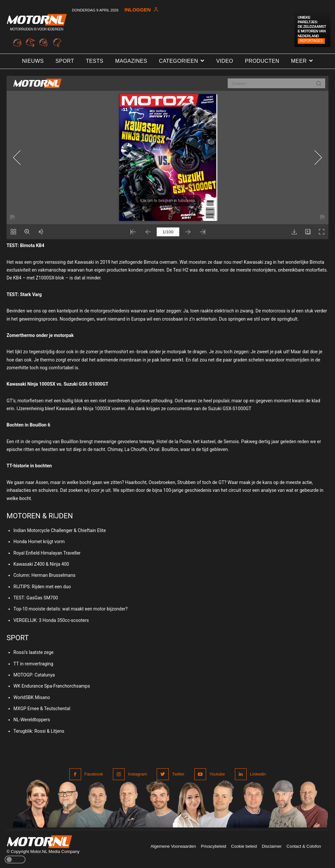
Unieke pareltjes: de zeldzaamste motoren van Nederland (312, 27)
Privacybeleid (213, 846)
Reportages (311, 41)
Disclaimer (272, 846)
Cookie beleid (244, 846)
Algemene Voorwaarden (173, 846)
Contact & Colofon (304, 846)
